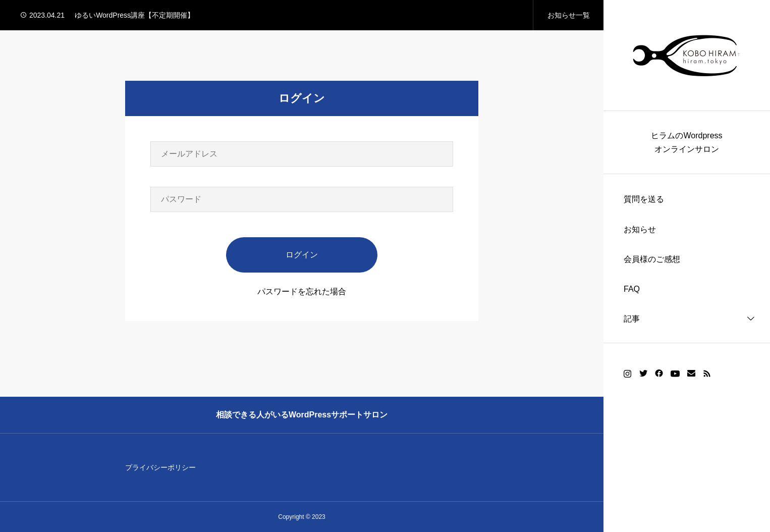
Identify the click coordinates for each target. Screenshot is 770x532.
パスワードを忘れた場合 (302, 291)
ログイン (302, 255)
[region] (687, 266)
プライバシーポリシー (160, 467)
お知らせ (640, 229)
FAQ (632, 289)
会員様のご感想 (652, 259)
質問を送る (644, 199)
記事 (632, 319)
